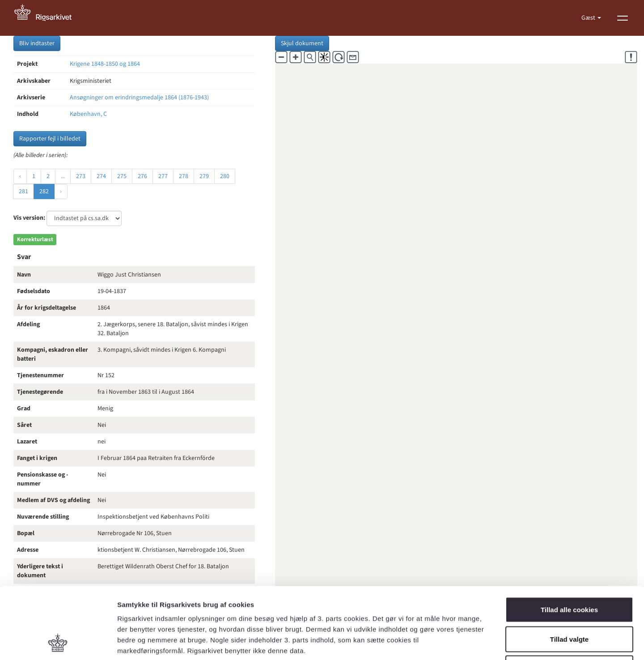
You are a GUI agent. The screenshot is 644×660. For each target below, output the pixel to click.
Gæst (589, 18)
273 (81, 176)
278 (184, 176)
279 (204, 176)
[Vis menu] (623, 18)
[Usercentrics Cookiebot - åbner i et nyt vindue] (58, 643)
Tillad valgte (569, 572)
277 (163, 176)
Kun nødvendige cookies (569, 601)
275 (122, 176)
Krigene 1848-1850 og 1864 (105, 64)
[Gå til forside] (48, 18)
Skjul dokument (302, 43)
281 (23, 192)
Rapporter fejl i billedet (50, 139)
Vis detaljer (465, 642)
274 (101, 176)
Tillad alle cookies (569, 543)
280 (225, 176)
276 (142, 176)
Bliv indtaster (37, 43)
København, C (88, 114)
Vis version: (29, 218)
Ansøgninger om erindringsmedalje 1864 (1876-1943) (139, 98)
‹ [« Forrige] (20, 176)
